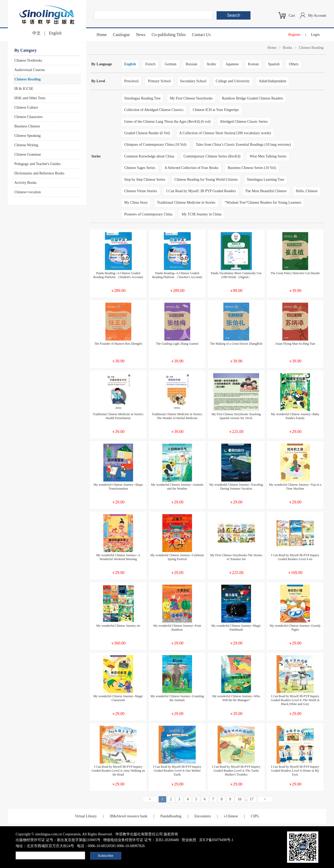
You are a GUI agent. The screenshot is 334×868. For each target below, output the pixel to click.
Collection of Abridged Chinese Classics (154, 110)
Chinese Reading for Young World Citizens (206, 180)
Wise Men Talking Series (268, 156)
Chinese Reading (28, 79)
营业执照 (189, 840)
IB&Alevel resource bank (129, 816)
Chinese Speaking (28, 136)
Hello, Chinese (306, 191)
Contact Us (201, 35)
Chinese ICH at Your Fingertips (216, 110)
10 (240, 799)
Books (288, 48)
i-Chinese (231, 816)
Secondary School (193, 81)
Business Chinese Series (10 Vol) (252, 168)
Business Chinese (27, 126)
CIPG (255, 816)
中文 (37, 33)
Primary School (159, 81)
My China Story (136, 203)
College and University (233, 81)
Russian (192, 64)
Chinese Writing (26, 145)
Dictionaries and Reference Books (39, 173)
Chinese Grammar (28, 154)
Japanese (232, 64)
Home (102, 35)
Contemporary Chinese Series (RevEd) (212, 156)
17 (252, 799)
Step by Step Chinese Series (145, 180)
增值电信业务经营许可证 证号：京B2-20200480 (141, 840)
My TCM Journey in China (201, 214)
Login (315, 35)
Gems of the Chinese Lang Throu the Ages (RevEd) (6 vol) (167, 122)
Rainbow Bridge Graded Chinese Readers (253, 98)
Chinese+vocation (28, 192)
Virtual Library (86, 816)
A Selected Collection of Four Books (191, 168)
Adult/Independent (273, 81)
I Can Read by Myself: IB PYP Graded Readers (201, 191)
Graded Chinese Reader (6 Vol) (147, 133)
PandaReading (171, 816)
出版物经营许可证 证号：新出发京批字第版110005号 (58, 840)
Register (294, 35)
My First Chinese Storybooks (191, 98)
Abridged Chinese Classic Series (244, 122)
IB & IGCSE (24, 89)
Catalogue (121, 35)
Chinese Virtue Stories (141, 191)
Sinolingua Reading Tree (142, 98)
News (141, 35)
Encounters (203, 816)
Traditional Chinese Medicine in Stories (186, 203)
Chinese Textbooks (28, 60)
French (150, 64)
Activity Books (25, 183)
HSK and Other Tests (30, 98)
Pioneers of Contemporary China (148, 214)
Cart (292, 16)
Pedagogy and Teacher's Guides (37, 164)
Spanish (274, 64)
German (171, 64)
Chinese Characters (28, 117)
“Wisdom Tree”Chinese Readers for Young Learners (263, 203)
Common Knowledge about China (149, 156)
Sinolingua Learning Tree (266, 180)
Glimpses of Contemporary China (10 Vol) (155, 145)
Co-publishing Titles (169, 35)
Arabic (211, 64)
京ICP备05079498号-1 (216, 840)
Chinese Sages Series (140, 168)
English (55, 33)
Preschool (131, 81)
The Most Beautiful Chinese (266, 191)
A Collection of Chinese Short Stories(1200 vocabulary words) (225, 133)
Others (294, 64)
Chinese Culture (26, 107)
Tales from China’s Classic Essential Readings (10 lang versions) (243, 145)
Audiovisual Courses (30, 70)
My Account (317, 16)
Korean (253, 64)
